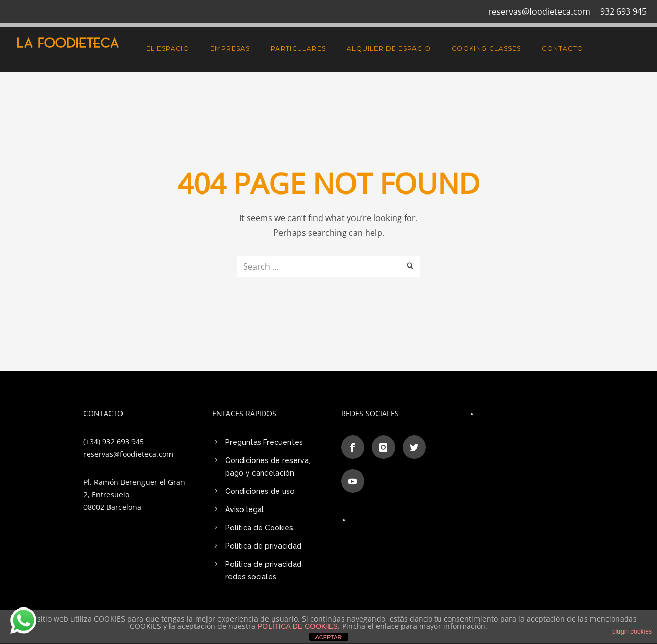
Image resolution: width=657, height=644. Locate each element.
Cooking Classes (486, 48)
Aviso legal (245, 509)
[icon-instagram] (386, 447)
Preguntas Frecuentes (264, 442)
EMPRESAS (230, 48)
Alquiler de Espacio (389, 48)
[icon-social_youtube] (353, 481)
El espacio (168, 48)
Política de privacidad (263, 546)
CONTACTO (563, 48)
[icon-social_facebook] (355, 447)
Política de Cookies (259, 528)
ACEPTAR (328, 637)
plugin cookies (632, 631)
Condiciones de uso (260, 491)
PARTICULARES (298, 48)
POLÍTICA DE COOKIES (298, 626)
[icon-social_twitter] (417, 447)
